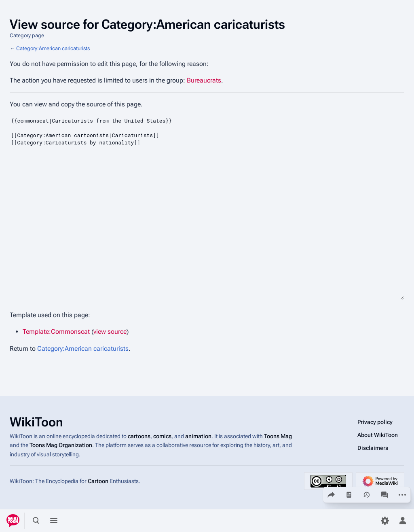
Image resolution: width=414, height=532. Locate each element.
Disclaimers (373, 448)
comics (162, 436)
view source (110, 332)
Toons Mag (278, 436)
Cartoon (98, 481)
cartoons (139, 436)
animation (198, 436)
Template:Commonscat (56, 332)
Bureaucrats (204, 80)
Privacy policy (375, 422)
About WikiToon (378, 435)
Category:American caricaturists (53, 48)
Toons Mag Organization (61, 445)
